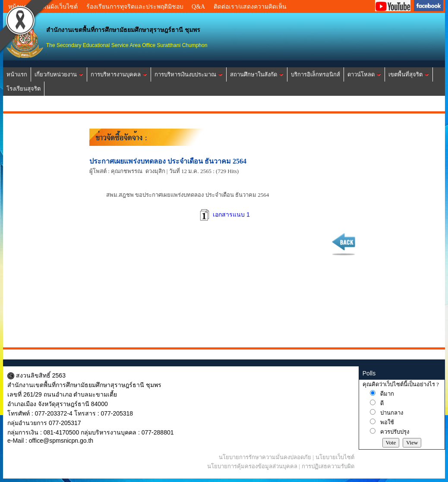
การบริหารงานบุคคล (119, 74)
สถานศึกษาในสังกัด (257, 74)
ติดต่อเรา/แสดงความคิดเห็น (250, 7)
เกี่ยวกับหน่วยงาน (59, 74)
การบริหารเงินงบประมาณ (189, 74)
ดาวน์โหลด (364, 74)
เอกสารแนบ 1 (224, 214)
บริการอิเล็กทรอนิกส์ (315, 74)
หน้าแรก (17, 74)
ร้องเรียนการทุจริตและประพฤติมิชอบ (135, 7)
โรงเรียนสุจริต (24, 89)
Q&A (198, 7)
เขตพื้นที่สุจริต (409, 74)
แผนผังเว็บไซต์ (58, 7)
